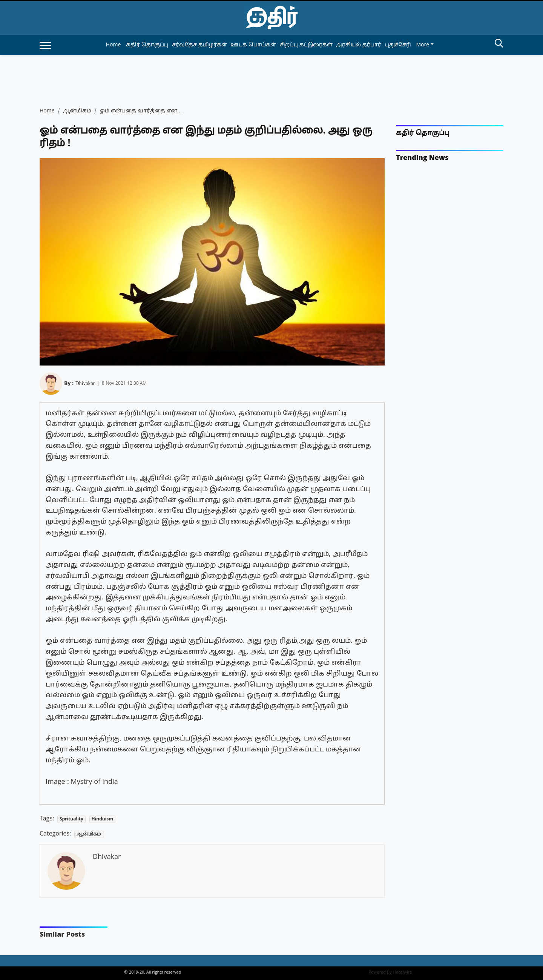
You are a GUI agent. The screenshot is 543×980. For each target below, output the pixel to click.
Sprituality (71, 819)
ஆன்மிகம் (77, 111)
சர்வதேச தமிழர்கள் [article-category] (199, 45)
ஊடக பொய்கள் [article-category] (253, 45)
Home (114, 45)
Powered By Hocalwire (390, 972)
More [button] (423, 45)
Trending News (422, 158)
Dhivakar (85, 382)
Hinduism (102, 819)
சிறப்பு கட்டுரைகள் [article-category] (306, 45)
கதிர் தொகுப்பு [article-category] (147, 45)
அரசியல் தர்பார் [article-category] (359, 45)
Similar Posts (62, 935)
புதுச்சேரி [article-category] (398, 45)
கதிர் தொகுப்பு (423, 133)
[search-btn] (499, 45)
